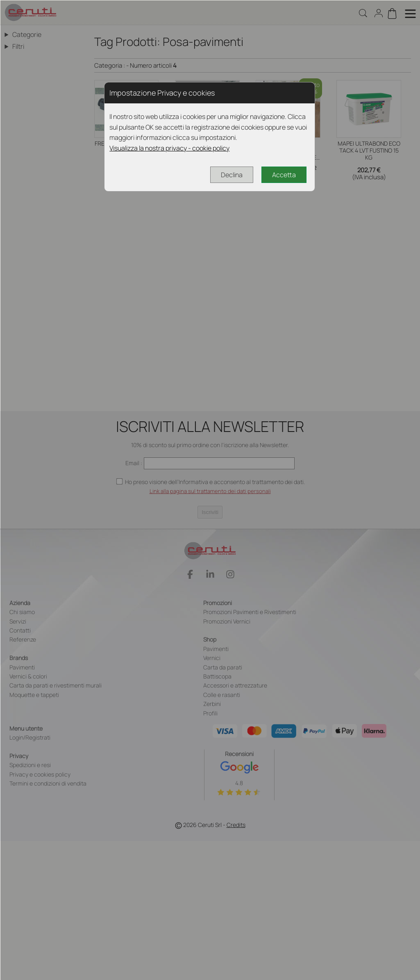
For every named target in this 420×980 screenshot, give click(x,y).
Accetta (284, 175)
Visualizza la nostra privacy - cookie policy (169, 148)
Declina (232, 175)
